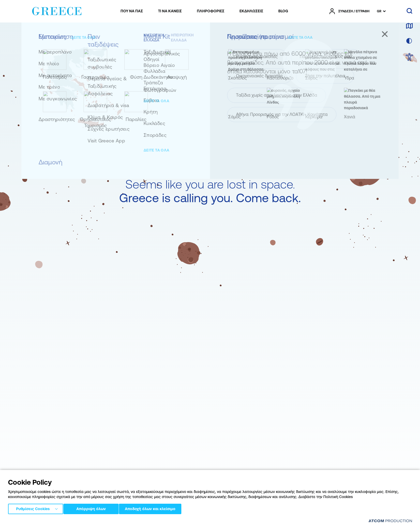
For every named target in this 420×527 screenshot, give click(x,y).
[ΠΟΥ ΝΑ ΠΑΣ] (132, 11)
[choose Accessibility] (409, 57)
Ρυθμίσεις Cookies (33, 508)
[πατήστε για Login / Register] (349, 11)
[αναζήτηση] (409, 11)
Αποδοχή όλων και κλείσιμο (158, 508)
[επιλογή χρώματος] (409, 41)
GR (379, 11)
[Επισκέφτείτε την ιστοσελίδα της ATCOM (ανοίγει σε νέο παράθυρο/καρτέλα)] (390, 521)
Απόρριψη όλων (93, 508)
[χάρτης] (409, 26)
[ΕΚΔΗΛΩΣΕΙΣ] (251, 11)
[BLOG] (283, 11)
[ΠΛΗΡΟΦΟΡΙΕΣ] (211, 11)
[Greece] (57, 10)
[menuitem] (132, 11)
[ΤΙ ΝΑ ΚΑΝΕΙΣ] (170, 11)
